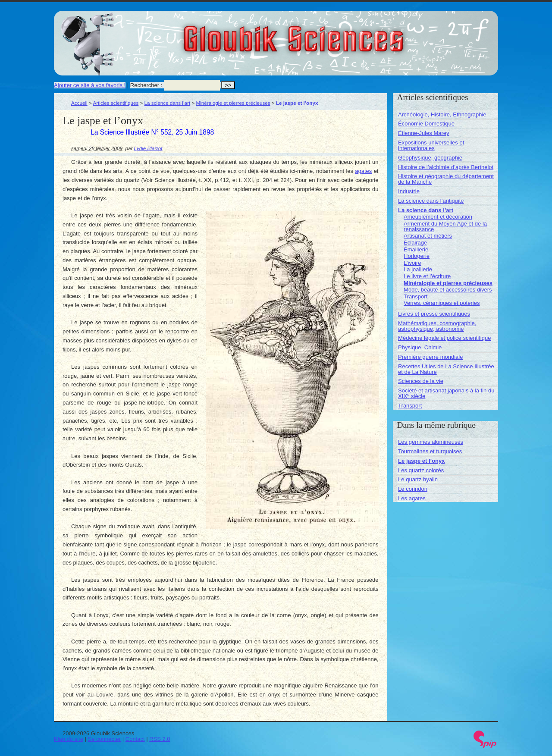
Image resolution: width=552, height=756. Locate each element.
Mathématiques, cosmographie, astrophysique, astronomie (437, 326)
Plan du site (69, 739)
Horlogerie (417, 256)
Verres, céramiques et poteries (442, 303)
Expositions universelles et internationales (431, 145)
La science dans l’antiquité (431, 201)
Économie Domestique (426, 124)
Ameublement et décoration (438, 217)
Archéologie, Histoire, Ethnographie (442, 114)
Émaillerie (416, 249)
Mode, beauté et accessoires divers (448, 290)
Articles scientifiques (116, 103)
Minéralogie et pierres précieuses (233, 103)
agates (363, 171)
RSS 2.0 (160, 739)
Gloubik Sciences (342, 34)
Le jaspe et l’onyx (421, 461)
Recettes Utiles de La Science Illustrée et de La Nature (446, 369)
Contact (135, 739)
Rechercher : (146, 85)
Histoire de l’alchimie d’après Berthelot (446, 167)
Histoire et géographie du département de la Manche (446, 179)
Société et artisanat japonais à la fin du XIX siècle (446, 393)
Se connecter (105, 739)
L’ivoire (412, 263)
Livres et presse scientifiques (434, 314)
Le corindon (413, 489)
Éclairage (415, 243)
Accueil (79, 103)
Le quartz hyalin (418, 479)
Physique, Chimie (420, 347)
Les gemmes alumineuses (431, 442)
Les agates (412, 498)
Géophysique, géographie (430, 158)
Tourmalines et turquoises (430, 451)
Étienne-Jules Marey (424, 133)
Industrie (409, 191)
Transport (416, 296)
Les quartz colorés (421, 470)
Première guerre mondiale (430, 357)
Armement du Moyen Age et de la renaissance (445, 226)
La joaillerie (418, 269)
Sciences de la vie (421, 381)
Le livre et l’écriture (427, 276)
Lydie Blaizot (148, 148)
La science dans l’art (168, 103)
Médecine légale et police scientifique (444, 338)
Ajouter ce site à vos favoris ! (90, 85)
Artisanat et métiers (428, 236)
